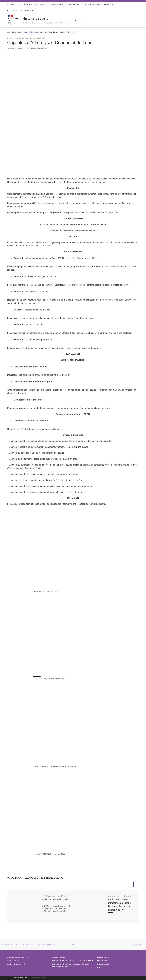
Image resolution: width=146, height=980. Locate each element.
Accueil (10, 32)
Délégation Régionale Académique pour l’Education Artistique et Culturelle (71, 965)
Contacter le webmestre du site (18, 957)
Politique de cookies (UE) (16, 964)
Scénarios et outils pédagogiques (27, 32)
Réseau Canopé (103, 964)
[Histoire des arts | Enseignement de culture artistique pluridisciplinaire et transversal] (14, 20)
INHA (99, 968)
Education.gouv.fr (103, 957)
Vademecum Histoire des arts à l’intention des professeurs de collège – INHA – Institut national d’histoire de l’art (120, 903)
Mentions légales (13, 961)
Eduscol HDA (102, 961)
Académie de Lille (59, 957)
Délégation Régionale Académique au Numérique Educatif (73, 961)
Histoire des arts (20, 978)
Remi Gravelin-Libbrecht (20, 48)
